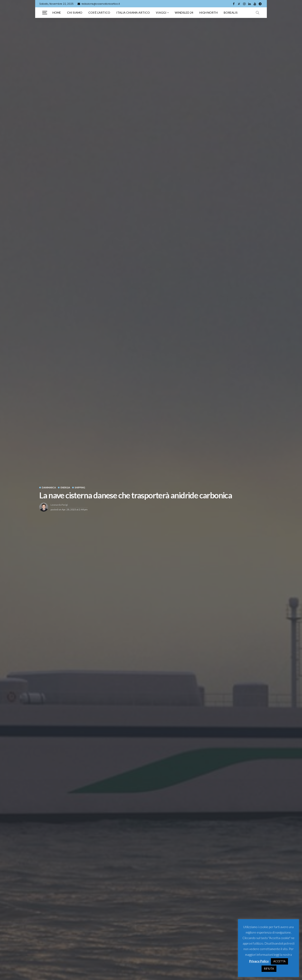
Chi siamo (75, 13)
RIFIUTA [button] (269, 969)
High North (209, 13)
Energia (65, 487)
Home (57, 13)
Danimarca (49, 487)
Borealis (231, 13)
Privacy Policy (259, 961)
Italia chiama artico (133, 13)
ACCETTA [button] (279, 961)
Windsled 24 (184, 13)
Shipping (80, 487)
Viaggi (161, 13)
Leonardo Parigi (59, 505)
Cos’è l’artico (99, 13)
